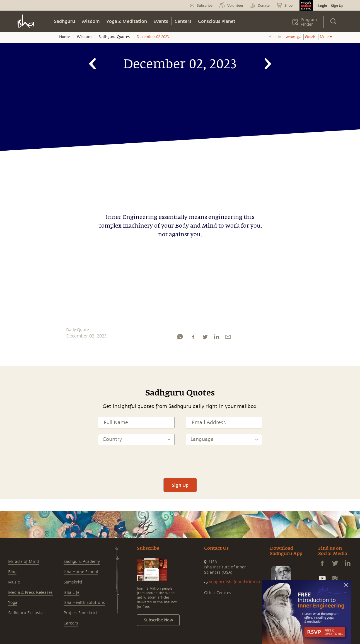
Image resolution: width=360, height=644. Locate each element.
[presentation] (180, 462)
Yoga (13, 603)
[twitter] (205, 338)
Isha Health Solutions (84, 603)
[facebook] (193, 338)
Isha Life (72, 593)
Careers (71, 623)
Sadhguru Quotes (114, 37)
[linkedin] (216, 338)
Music (14, 582)
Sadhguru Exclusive (26, 613)
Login (323, 6)
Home (65, 37)
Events (161, 21)
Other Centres (218, 593)
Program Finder (309, 22)
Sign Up (337, 6)
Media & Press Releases (30, 593)
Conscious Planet (217, 21)
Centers (183, 21)
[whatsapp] (180, 338)
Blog (12, 572)
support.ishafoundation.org (236, 582)
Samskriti (73, 582)
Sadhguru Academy (82, 562)
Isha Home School (81, 572)
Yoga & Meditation (127, 21)
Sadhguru (65, 21)
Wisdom (91, 21)
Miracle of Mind (23, 562)
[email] (228, 338)
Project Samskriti (80, 613)
